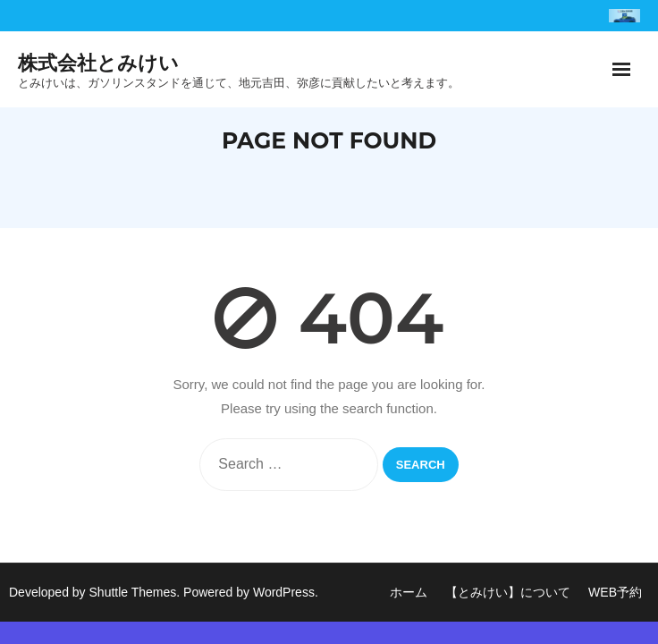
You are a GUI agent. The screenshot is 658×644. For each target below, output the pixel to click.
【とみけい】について (508, 592)
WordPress (284, 592)
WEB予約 (615, 592)
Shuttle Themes (133, 592)
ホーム (409, 592)
